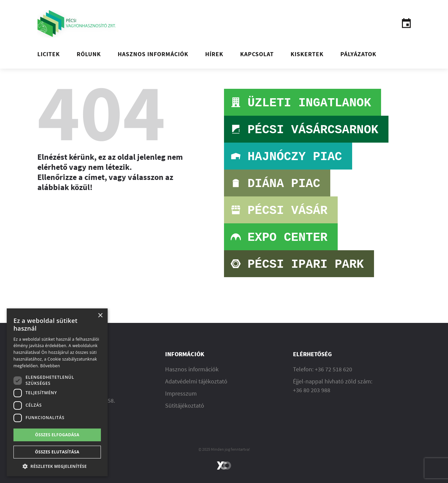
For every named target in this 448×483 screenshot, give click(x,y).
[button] (57, 466)
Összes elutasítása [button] (57, 452)
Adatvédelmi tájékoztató (196, 381)
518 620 (342, 369)
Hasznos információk (153, 54)
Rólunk (89, 54)
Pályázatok (358, 54)
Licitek (49, 54)
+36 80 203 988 (312, 390)
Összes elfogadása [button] (57, 435)
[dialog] (57, 392)
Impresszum (181, 393)
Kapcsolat (257, 54)
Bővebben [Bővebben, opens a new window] (50, 366)
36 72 (325, 369)
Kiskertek (307, 54)
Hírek (214, 54)
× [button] (100, 316)
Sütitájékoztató (185, 405)
